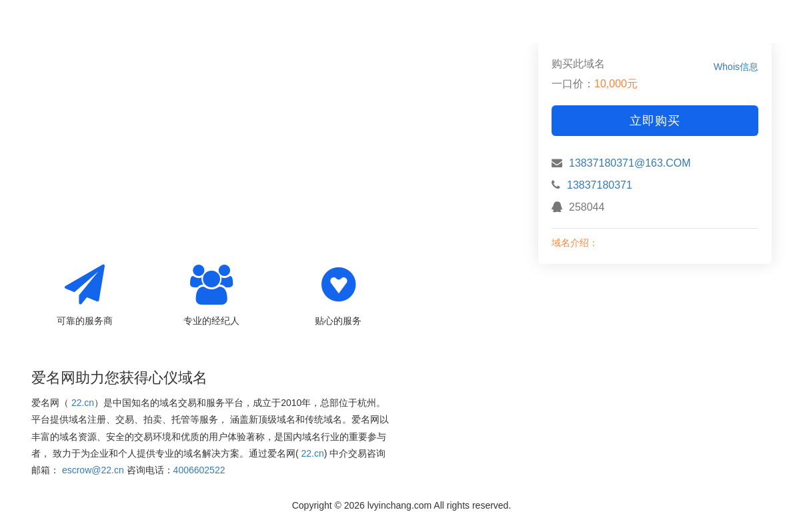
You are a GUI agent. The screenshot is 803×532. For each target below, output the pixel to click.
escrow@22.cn (93, 470)
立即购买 (655, 121)
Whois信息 (736, 67)
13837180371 (600, 185)
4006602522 (199, 470)
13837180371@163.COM (630, 163)
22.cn (83, 403)
